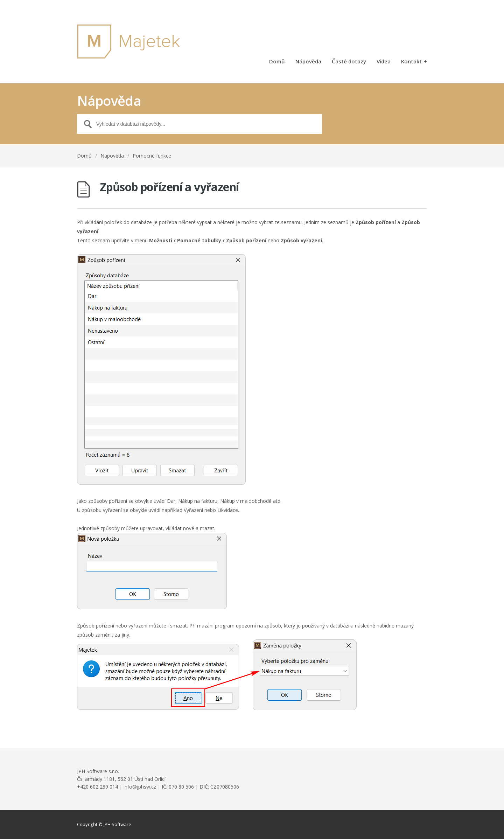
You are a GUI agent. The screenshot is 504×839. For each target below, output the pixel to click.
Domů (277, 62)
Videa (384, 62)
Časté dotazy (349, 62)
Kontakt (414, 62)
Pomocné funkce (152, 156)
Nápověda (308, 62)
